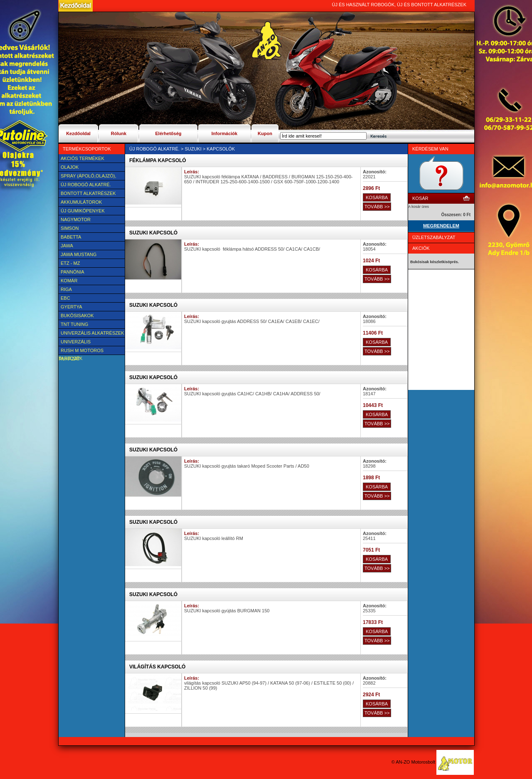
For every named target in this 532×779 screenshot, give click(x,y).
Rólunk (119, 133)
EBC (65, 298)
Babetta (71, 237)
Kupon (265, 133)
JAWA (67, 246)
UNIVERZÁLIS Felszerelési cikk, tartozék (82, 343)
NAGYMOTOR (76, 219)
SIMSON (70, 228)
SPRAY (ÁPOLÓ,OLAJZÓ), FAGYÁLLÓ (87, 177)
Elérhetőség (169, 133)
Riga (66, 289)
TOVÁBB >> (377, 207)
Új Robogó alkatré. (86, 185)
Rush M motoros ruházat (81, 351)
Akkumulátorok (81, 202)
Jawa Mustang (79, 254)
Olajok (70, 167)
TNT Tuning (74, 324)
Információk (224, 133)
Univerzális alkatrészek (92, 333)
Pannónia (73, 272)
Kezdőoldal (78, 133)
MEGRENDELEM (441, 226)
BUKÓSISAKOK (77, 316)
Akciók (421, 248)
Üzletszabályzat (434, 237)
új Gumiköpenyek (83, 211)
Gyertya (71, 307)
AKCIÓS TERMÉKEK (83, 158)
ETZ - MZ (70, 263)
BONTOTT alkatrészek (88, 193)
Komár (69, 281)
